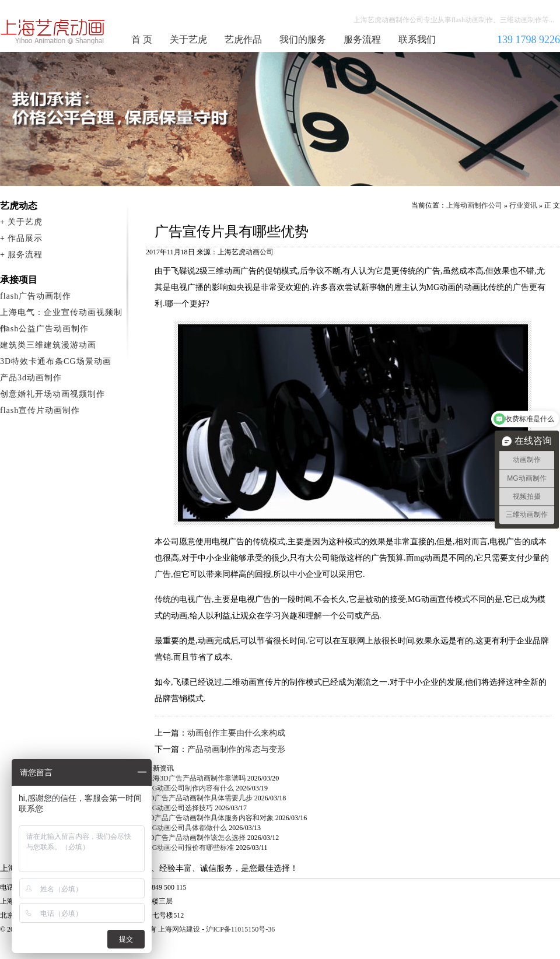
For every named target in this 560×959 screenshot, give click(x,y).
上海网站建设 (179, 929)
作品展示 (25, 238)
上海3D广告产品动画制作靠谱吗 (196, 778)
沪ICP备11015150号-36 (240, 929)
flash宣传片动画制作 (40, 410)
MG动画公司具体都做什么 (186, 828)
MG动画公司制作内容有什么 (190, 788)
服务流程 (362, 39)
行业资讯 (523, 205)
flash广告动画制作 (36, 296)
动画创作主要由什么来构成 (236, 733)
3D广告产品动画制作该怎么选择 (196, 838)
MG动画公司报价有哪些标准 (190, 848)
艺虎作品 (243, 39)
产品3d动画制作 (31, 378)
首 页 (142, 39)
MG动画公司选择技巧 (179, 808)
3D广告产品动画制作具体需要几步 (199, 798)
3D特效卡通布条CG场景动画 (56, 361)
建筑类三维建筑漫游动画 (48, 345)
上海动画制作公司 (53, 32)
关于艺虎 (188, 39)
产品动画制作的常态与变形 (236, 749)
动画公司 (260, 252)
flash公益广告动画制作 (44, 329)
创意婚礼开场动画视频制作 (52, 394)
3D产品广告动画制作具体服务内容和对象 (210, 818)
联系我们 (417, 39)
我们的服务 (303, 39)
